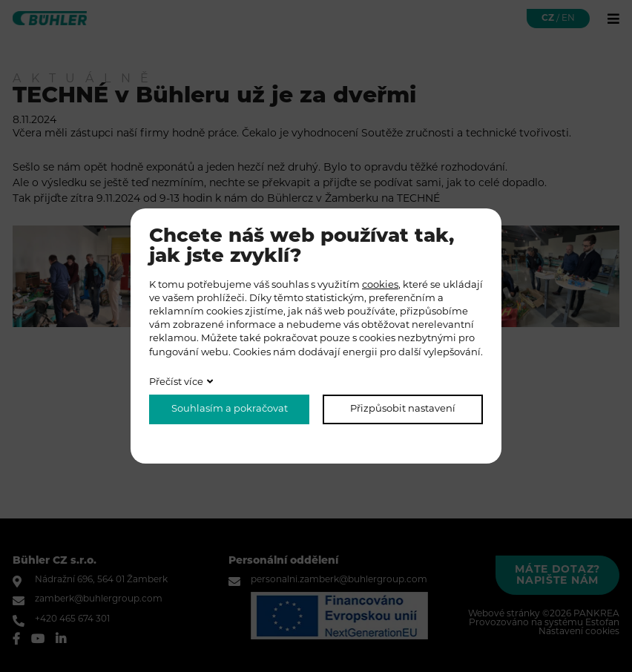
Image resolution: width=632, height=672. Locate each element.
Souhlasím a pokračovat (230, 409)
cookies (380, 285)
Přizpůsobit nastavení (403, 409)
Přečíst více (176, 382)
